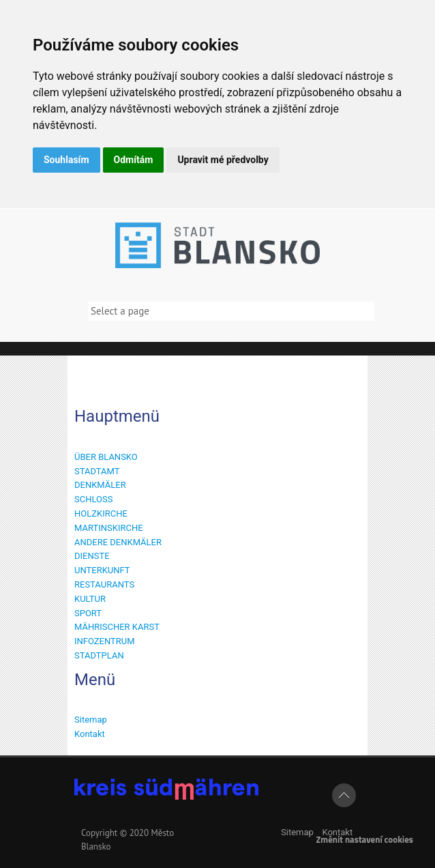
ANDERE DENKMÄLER (118, 542)
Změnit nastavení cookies (364, 839)
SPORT (88, 613)
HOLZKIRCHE (101, 513)
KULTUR (90, 599)
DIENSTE (92, 556)
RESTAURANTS (104, 584)
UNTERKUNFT (102, 570)
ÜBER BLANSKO (106, 457)
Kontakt (90, 734)
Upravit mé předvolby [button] (223, 160)
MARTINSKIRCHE (109, 528)
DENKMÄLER (100, 485)
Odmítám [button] (134, 160)
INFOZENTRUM (105, 641)
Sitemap (91, 720)
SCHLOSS (93, 499)
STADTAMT (97, 471)
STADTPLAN (99, 655)
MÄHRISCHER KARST (117, 627)
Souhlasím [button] (66, 160)
